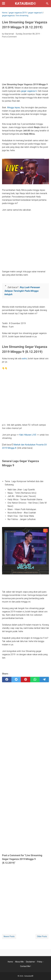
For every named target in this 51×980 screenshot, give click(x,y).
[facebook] (7, 680)
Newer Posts (9, 936)
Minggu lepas (14, 108)
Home (10, 962)
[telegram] (44, 680)
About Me (19, 962)
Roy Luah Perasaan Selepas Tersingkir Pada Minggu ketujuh (22, 291)
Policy (40, 962)
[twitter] (16, 680)
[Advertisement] (26, 61)
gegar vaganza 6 (29, 91)
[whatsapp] (35, 680)
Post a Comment (9, 37)
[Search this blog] (47, 4)
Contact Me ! (26, 966)
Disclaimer (30, 962)
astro (24, 359)
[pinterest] (26, 680)
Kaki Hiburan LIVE (28, 435)
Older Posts (42, 936)
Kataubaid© (26, 4)
